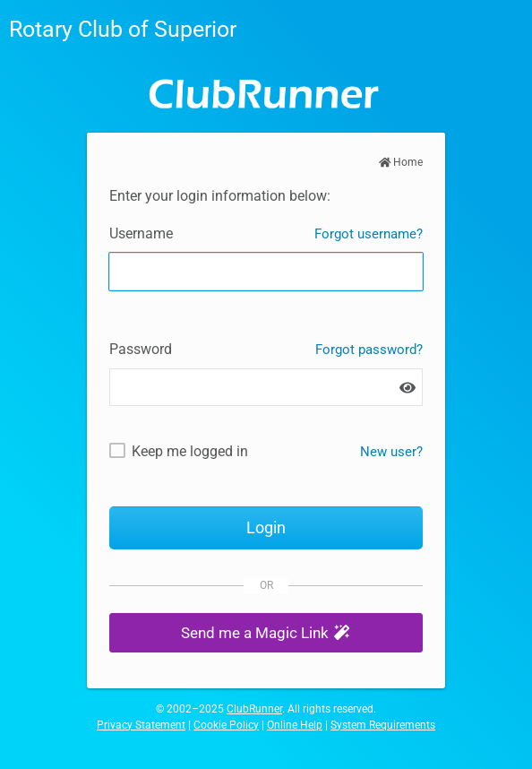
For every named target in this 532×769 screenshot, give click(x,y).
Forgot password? (369, 350)
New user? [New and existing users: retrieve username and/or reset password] (391, 452)
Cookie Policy (226, 725)
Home (401, 162)
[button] (266, 633)
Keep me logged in (190, 451)
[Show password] (408, 388)
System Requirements (383, 725)
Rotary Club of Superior (123, 29)
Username (141, 233)
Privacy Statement (141, 725)
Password (141, 349)
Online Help (295, 725)
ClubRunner (254, 709)
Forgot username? (369, 234)
